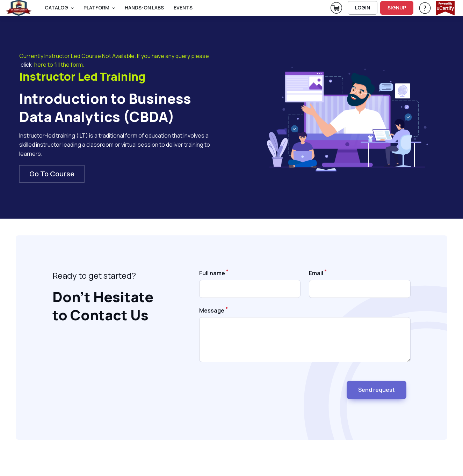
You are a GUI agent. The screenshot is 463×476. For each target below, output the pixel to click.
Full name (212, 273)
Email (316, 273)
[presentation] (252, 387)
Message (212, 310)
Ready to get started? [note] (94, 275)
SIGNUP (397, 8)
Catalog (56, 8)
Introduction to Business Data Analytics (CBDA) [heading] (105, 108)
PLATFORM (96, 8)
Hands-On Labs (144, 8)
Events (183, 8)
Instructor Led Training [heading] (82, 77)
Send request (377, 390)
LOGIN (363, 8)
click (26, 65)
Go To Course (52, 174)
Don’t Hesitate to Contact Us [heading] (103, 306)
